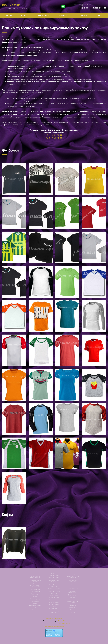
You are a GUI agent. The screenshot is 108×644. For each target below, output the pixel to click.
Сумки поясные (73, 589)
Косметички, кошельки (73, 581)
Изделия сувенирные (54, 594)
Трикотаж (35, 610)
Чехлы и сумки (73, 574)
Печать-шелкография (73, 598)
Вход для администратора (54, 618)
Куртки (35, 608)
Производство (64, 15)
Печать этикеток (73, 595)
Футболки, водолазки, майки (54, 575)
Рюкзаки (73, 586)
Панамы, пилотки (54, 609)
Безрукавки (35, 601)
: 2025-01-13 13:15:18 (64, 624)
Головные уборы (54, 602)
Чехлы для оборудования (73, 592)
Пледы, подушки (54, 597)
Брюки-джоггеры (54, 584)
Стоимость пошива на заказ (35, 581)
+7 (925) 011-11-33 (81, 8)
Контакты (84, 15)
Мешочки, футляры (54, 591)
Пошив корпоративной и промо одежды (35, 585)
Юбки (35, 596)
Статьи (100, 15)
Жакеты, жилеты (35, 589)
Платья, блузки (35, 592)
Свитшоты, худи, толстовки (54, 581)
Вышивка (73, 605)
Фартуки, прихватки (54, 589)
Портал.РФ (62, 621)
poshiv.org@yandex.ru (83, 5)
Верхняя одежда (35, 599)
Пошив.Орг (11, 5)
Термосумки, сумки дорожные (73, 577)
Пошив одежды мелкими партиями (35, 577)
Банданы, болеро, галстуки (54, 605)
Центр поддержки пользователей (54, 627)
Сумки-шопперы (54, 600)
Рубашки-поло (54, 578)
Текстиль (54, 586)
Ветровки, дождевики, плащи (35, 604)
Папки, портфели (73, 584)
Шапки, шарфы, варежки (54, 612)
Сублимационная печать (73, 602)
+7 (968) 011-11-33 (99, 8)
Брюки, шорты (35, 594)
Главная (9, 15)
